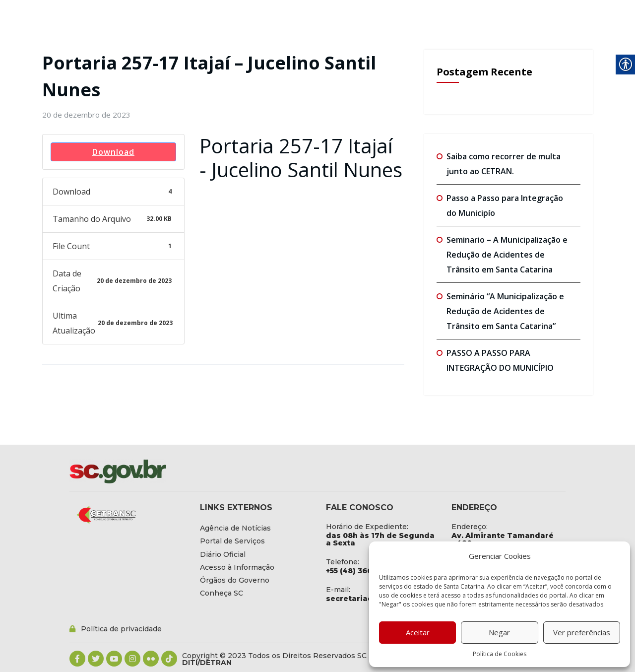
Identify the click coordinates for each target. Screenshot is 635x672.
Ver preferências (582, 632)
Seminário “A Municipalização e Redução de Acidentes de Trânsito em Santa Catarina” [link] (505, 311)
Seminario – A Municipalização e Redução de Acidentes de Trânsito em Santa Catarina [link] (507, 255)
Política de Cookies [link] (500, 654)
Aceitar (418, 632)
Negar (499, 632)
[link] (86, 115)
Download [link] (113, 152)
